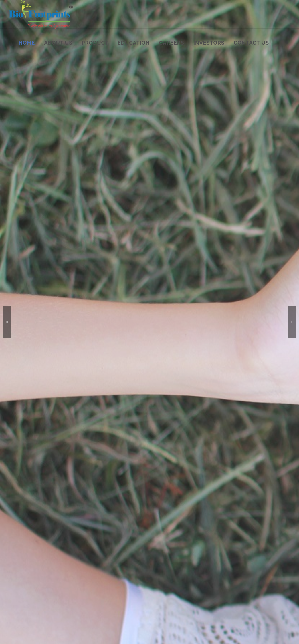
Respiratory (90, 561)
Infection (149, 545)
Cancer (147, 520)
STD (84, 545)
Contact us (29, 570)
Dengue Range (93, 528)
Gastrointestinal (94, 553)
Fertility (87, 537)
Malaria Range (93, 520)
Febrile (147, 528)
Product (27, 537)
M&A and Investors (37, 561)
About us (28, 528)
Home (25, 520)
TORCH (148, 537)
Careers (26, 553)
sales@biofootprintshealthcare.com (245, 564)
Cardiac (148, 553)
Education (28, 545)
